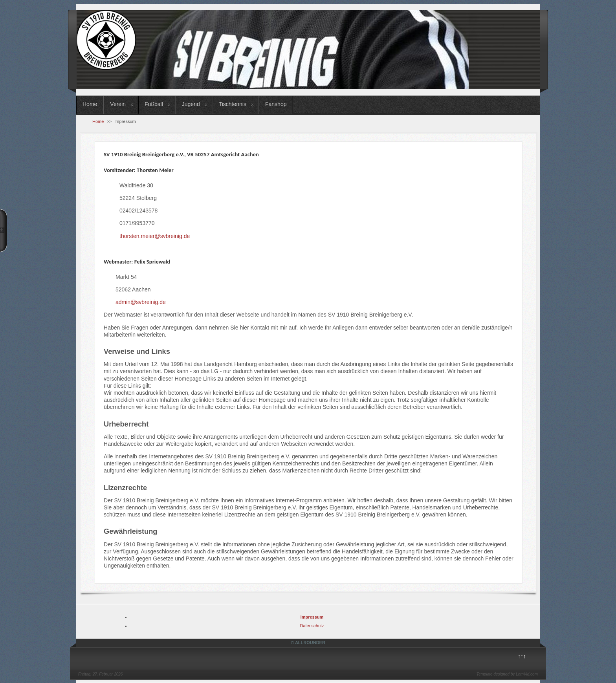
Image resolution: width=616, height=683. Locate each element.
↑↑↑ (522, 656)
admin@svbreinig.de (141, 302)
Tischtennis (233, 104)
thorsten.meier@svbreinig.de (155, 236)
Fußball (154, 104)
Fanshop (276, 104)
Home (90, 104)
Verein (118, 104)
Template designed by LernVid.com (507, 674)
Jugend (191, 104)
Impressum (312, 617)
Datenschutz (312, 626)
